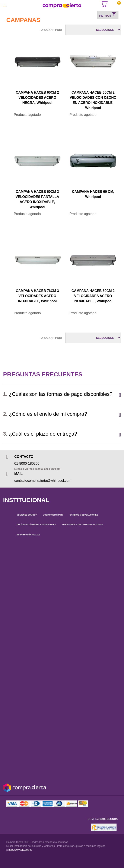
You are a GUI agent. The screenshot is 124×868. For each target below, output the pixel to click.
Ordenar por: (51, 30)
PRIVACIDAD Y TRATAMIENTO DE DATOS (83, 525)
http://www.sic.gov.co (20, 850)
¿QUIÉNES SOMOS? (27, 515)
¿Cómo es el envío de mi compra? (45, 414)
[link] (84, 827)
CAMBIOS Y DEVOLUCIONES (84, 515)
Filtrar (108, 14)
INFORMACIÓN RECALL (29, 535)
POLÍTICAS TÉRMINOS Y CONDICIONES (36, 525)
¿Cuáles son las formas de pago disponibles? (58, 394)
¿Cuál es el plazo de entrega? (40, 434)
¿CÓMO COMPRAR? (53, 515)
